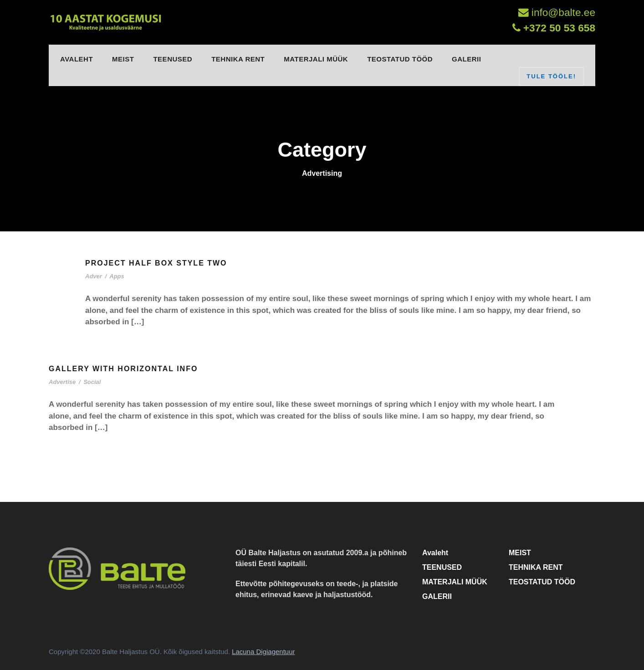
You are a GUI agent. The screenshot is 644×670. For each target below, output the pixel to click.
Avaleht (77, 59)
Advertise (62, 382)
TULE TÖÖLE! (551, 76)
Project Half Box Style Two (156, 263)
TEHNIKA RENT (238, 59)
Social (92, 382)
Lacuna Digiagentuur (263, 652)
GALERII (466, 59)
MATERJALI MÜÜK (316, 59)
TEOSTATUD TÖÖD (400, 59)
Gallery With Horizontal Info (123, 369)
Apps (117, 276)
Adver (94, 276)
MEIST (123, 59)
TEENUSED (173, 59)
